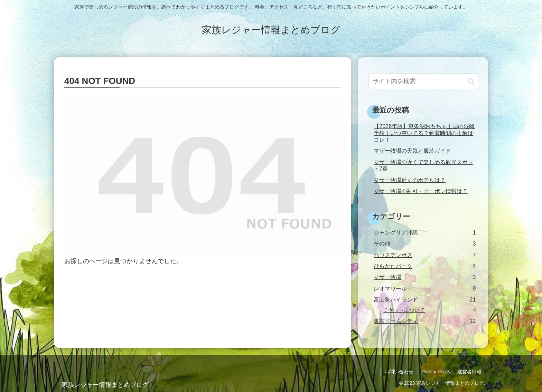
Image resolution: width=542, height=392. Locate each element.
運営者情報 (469, 372)
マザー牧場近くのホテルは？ (410, 180)
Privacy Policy (435, 372)
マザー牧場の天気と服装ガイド (412, 151)
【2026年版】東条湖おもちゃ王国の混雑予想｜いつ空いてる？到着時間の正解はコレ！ (424, 133)
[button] (471, 81)
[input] (423, 81)
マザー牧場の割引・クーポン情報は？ (421, 191)
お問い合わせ (398, 372)
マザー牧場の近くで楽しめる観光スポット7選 (423, 165)
